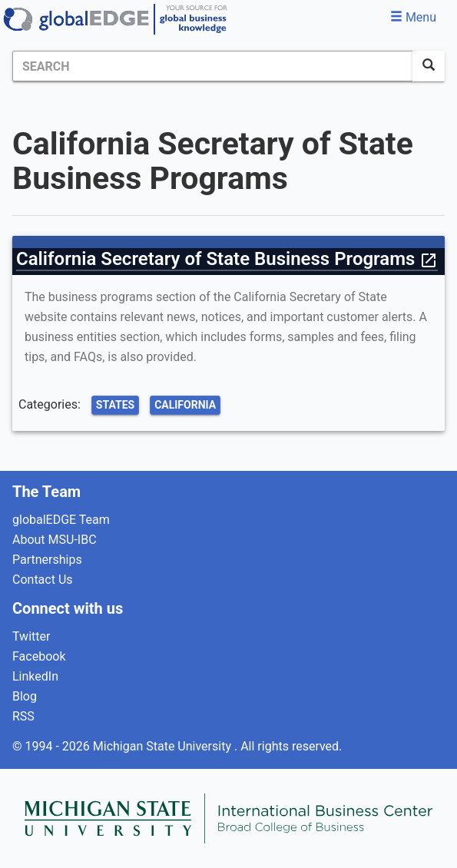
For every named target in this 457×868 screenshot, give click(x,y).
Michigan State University (164, 746)
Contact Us (43, 580)
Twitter (31, 636)
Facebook (39, 656)
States (115, 405)
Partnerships (47, 560)
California (185, 405)
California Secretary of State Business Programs (227, 259)
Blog (25, 696)
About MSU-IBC (55, 540)
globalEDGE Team (61, 520)
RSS (23, 716)
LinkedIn (35, 676)
